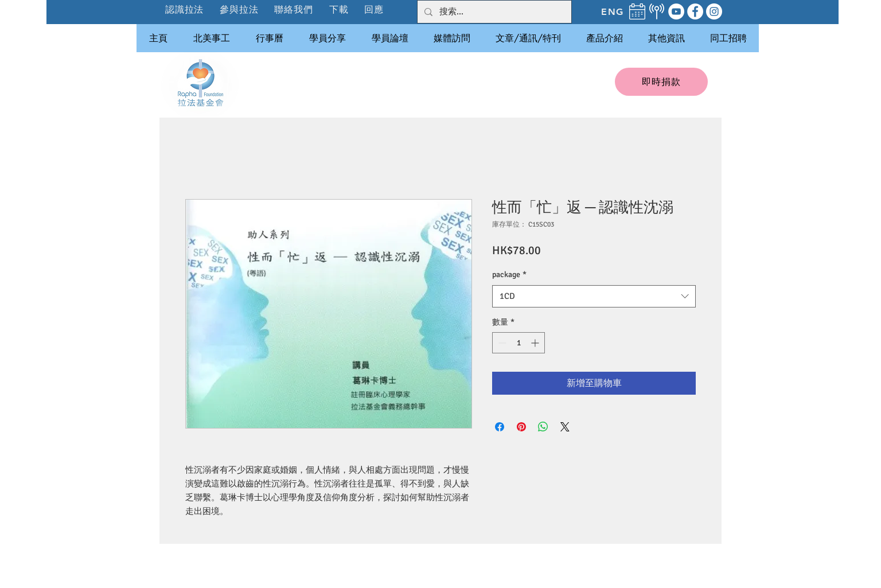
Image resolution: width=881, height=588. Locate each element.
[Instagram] (714, 11)
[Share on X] (565, 427)
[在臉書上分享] (500, 427)
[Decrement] (501, 343)
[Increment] (536, 343)
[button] (239, 9)
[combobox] (594, 296)
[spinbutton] (519, 343)
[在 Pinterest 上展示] (521, 427)
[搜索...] (493, 12)
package (509, 274)
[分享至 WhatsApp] (543, 427)
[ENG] (613, 11)
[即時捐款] (661, 82)
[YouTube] (676, 11)
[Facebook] (695, 11)
